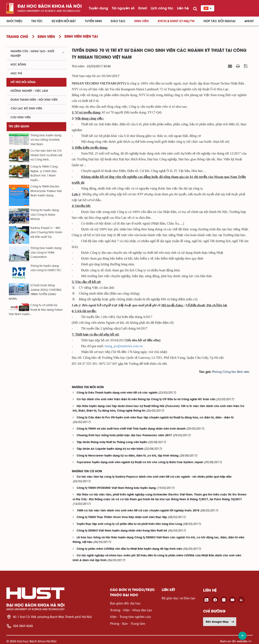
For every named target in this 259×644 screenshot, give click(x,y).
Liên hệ (183, 8)
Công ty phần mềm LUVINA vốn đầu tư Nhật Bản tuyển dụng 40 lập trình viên (129, 549)
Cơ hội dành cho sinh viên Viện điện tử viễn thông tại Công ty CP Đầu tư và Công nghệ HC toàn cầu (146, 399)
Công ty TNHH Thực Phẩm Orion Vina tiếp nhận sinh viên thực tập (122, 517)
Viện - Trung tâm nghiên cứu (130, 617)
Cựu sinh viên (21, 117)
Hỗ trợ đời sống (23, 82)
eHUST (249, 21)
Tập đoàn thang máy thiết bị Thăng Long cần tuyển (112, 442)
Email (143, 8)
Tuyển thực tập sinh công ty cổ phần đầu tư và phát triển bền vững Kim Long (129, 524)
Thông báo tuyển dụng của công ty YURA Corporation (46, 253)
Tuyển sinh (93, 21)
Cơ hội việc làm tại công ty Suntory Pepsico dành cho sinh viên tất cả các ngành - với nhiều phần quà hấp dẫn (154, 477)
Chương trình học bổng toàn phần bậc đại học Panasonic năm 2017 (124, 436)
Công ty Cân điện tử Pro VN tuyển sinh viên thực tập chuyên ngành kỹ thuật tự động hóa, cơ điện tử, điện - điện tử (155, 418)
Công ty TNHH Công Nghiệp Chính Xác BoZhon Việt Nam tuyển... (44, 173)
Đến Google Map (220, 622)
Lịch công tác (162, 8)
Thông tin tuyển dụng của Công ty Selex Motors (45, 215)
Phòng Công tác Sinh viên (231, 372)
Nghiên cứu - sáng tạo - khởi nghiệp (32, 54)
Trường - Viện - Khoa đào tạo (131, 610)
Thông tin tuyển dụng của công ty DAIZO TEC (46, 268)
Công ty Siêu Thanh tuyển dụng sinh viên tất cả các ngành (117, 393)
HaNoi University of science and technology (49, 11)
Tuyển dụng (98, 8)
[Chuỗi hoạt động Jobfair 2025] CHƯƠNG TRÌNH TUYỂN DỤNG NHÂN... (35, 292)
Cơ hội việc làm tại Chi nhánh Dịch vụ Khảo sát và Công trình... (46, 155)
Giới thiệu (14, 21)
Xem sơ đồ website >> (236, 641)
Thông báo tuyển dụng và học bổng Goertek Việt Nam (46, 140)
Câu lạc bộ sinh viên (26, 109)
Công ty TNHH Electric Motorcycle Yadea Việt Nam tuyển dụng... (46, 191)
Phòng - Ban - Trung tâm (128, 623)
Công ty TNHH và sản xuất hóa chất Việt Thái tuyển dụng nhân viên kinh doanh (131, 429)
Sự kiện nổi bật (64, 21)
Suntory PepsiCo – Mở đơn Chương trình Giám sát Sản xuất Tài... (46, 233)
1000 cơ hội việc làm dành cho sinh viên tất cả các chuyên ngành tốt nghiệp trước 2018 (138, 511)
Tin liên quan (19, 126)
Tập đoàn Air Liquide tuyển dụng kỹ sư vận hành (110, 449)
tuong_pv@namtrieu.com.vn (124, 346)
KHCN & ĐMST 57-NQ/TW (176, 21)
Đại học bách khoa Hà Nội (50, 7)
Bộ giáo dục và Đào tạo (178, 598)
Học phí (16, 74)
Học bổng (18, 65)
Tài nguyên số (123, 8)
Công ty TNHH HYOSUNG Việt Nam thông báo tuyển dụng (116, 488)
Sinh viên (141, 21)
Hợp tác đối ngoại (219, 21)
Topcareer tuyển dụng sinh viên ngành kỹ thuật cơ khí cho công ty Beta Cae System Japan (140, 462)
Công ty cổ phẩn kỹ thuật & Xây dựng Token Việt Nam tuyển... (36, 310)
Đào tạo (118, 21)
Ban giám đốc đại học (125, 603)
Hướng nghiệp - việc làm (29, 91)
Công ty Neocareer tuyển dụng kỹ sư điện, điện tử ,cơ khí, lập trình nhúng (128, 456)
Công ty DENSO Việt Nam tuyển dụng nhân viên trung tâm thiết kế (122, 531)
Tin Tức (37, 21)
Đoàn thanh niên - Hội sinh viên (34, 100)
